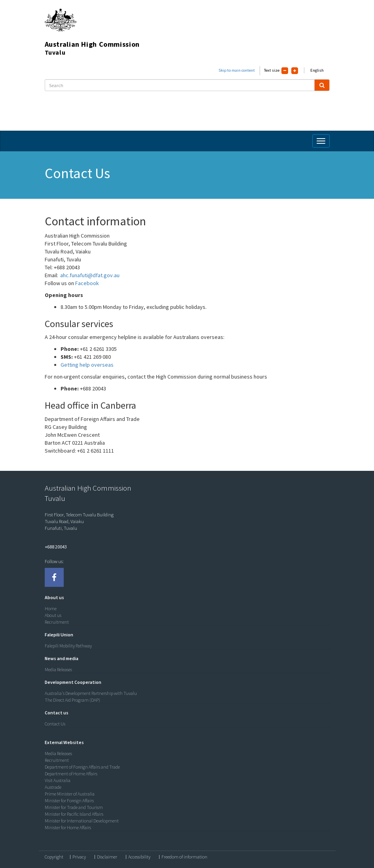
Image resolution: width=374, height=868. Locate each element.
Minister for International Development (82, 821)
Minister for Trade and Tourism (74, 807)
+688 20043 (56, 547)
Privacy (79, 857)
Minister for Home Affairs (68, 827)
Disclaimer (107, 857)
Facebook (88, 283)
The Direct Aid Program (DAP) (72, 700)
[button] (52, 597)
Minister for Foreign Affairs (69, 800)
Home (51, 608)
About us (53, 615)
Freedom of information (184, 857)
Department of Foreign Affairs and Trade (82, 767)
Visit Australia (58, 780)
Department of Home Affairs (71, 774)
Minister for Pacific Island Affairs (74, 814)
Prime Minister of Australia (70, 794)
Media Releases (58, 669)
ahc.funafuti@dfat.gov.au (90, 275)
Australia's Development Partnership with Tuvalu (91, 693)
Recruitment (57, 622)
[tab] (185, 598)
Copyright (54, 857)
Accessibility (139, 857)
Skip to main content (237, 70)
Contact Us (55, 724)
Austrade (53, 787)
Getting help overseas (88, 365)
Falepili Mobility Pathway (68, 646)
